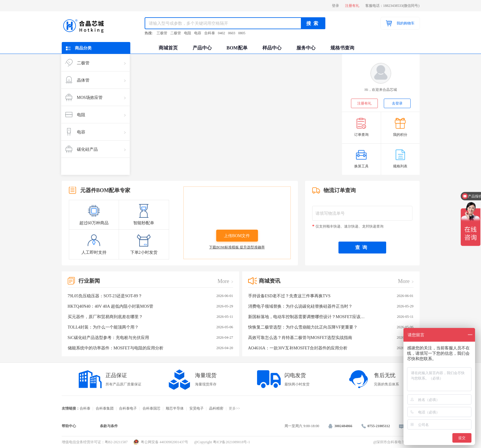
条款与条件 (109, 426)
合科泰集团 (105, 408)
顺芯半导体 (175, 408)
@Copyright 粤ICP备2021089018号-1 (222, 442)
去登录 (397, 103)
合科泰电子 (128, 408)
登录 (335, 6)
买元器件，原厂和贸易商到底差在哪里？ (150, 317)
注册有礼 (352, 6)
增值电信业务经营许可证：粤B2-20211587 (95, 442)
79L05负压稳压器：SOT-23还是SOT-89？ (150, 296)
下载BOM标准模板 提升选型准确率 (237, 247)
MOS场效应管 (95, 97)
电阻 (188, 33)
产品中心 (202, 48)
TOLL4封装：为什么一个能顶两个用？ (150, 327)
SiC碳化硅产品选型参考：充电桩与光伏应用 (150, 338)
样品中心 (272, 48)
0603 (232, 33)
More (224, 281)
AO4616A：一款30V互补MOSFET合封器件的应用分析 (331, 348)
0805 (242, 33)
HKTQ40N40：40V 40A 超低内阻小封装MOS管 (150, 306)
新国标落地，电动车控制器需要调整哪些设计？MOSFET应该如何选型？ (331, 317)
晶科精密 (216, 408)
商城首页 (168, 48)
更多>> (234, 408)
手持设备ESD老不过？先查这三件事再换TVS (331, 296)
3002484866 (340, 426)
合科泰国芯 (151, 408)
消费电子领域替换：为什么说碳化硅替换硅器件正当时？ (331, 306)
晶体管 (95, 80)
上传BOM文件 (237, 236)
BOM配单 (237, 48)
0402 (222, 33)
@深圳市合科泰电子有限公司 (396, 442)
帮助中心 (69, 426)
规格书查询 (342, 48)
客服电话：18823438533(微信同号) (392, 6)
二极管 (176, 33)
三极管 (162, 33)
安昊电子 (197, 408)
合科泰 (210, 33)
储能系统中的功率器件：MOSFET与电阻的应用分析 (150, 348)
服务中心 (306, 48)
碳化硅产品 (95, 149)
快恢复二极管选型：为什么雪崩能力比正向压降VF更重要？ (331, 327)
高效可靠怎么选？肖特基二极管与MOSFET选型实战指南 (331, 338)
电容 (198, 33)
